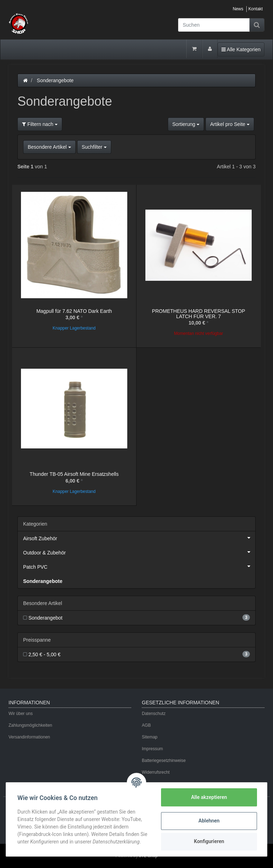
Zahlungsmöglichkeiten (30, 725)
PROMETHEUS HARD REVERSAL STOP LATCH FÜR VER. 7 (198, 314)
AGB (146, 725)
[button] (136, 147)
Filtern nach (40, 124)
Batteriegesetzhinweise (164, 761)
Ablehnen (209, 821)
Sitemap (150, 737)
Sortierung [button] (186, 124)
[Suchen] (214, 25)
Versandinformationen (29, 737)
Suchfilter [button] (94, 147)
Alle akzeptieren (209, 797)
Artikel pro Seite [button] (230, 124)
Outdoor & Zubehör (139, 552)
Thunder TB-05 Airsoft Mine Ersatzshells (74, 474)
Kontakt (256, 9)
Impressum (152, 749)
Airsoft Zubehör (139, 538)
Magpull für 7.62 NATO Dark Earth (74, 311)
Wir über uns (21, 714)
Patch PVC (139, 566)
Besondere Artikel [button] (49, 147)
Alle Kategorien (241, 49)
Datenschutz (154, 714)
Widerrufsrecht (156, 772)
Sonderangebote (43, 581)
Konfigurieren (209, 841)
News (238, 9)
